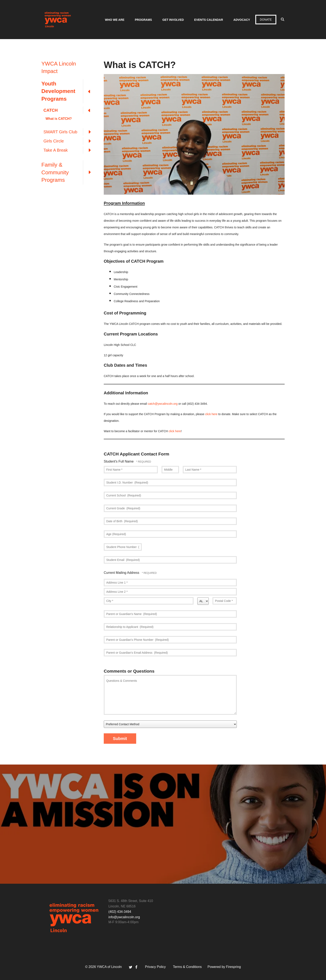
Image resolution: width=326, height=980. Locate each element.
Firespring (233, 967)
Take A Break (69, 150)
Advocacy (242, 20)
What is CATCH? (59, 119)
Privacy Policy (156, 967)
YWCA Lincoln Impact (59, 67)
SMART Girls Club (69, 132)
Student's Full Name (119, 461)
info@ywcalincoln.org (124, 917)
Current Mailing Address (122, 573)
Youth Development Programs (68, 91)
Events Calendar (209, 20)
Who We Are (115, 20)
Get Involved (173, 20)
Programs (143, 20)
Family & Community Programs (68, 172)
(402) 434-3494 (120, 912)
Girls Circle (69, 141)
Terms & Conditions (187, 967)
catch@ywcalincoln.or (162, 404)
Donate (266, 20)
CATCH (69, 110)
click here (211, 414)
